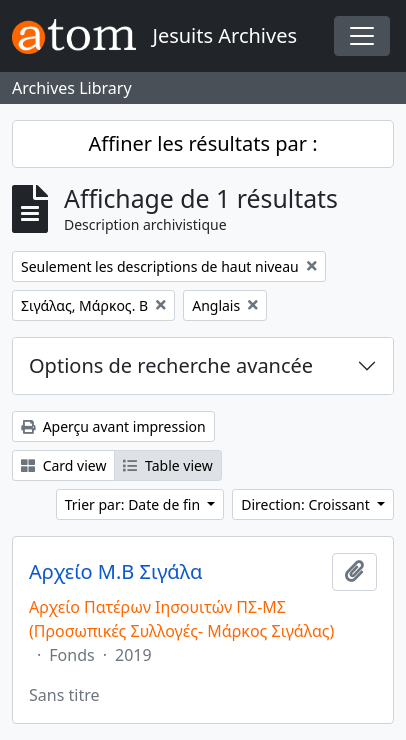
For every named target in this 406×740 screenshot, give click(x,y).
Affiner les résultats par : (202, 143)
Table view (167, 465)
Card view (63, 465)
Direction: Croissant (307, 504)
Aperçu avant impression (113, 426)
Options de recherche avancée (171, 365)
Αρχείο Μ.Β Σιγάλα (115, 572)
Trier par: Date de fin (134, 504)
